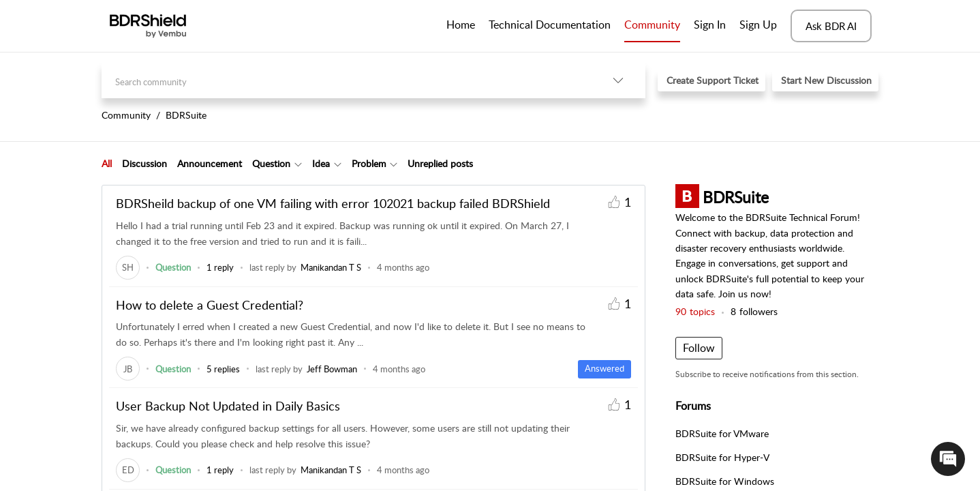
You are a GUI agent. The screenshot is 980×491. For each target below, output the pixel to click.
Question (271, 163)
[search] (346, 80)
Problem (369, 163)
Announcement (210, 163)
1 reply (220, 267)
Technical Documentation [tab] (550, 25)
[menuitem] (710, 26)
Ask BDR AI (831, 26)
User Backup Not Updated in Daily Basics (228, 406)
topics (695, 311)
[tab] (107, 164)
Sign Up (758, 25)
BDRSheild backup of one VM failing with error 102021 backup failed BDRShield (333, 203)
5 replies (223, 369)
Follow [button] (699, 348)
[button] (618, 80)
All (107, 163)
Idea (321, 163)
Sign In (710, 25)
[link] (128, 267)
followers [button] (754, 311)
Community (652, 25)
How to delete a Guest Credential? (210, 305)
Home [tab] (461, 25)
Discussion (144, 163)
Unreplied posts (440, 163)
